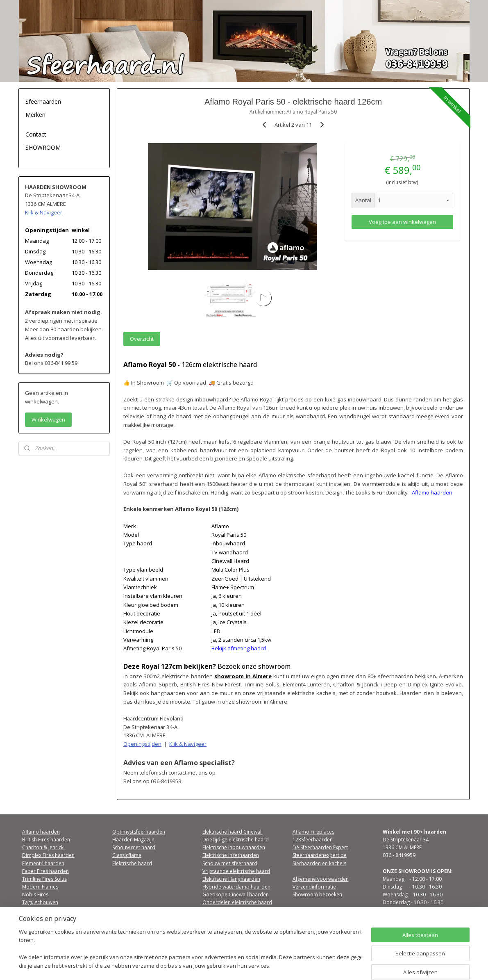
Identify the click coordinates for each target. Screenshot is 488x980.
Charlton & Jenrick (43, 847)
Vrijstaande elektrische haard (236, 871)
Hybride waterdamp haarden (236, 887)
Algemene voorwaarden (321, 879)
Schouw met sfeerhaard (230, 863)
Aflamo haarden (41, 832)
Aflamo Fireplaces (313, 832)
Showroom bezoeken (317, 895)
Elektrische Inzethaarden (231, 855)
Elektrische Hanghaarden (231, 879)
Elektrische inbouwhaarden (234, 847)
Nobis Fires (35, 895)
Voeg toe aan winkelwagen (402, 222)
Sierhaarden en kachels (319, 863)
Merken (35, 115)
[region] (190, 949)
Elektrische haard (132, 863)
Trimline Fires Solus (44, 879)
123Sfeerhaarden (313, 840)
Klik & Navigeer (188, 744)
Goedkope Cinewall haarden (236, 895)
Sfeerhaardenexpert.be (320, 855)
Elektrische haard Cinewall (233, 832)
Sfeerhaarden (43, 101)
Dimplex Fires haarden (48, 855)
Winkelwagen (48, 419)
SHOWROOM (43, 147)
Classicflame (127, 855)
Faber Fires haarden (45, 871)
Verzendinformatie (314, 887)
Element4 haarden (43, 863)
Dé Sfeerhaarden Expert (320, 847)
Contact (36, 134)
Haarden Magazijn (133, 840)
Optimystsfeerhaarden (139, 832)
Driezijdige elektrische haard (236, 840)
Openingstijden (142, 744)
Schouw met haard (134, 847)
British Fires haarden (46, 840)
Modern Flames (40, 887)
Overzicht (142, 339)
